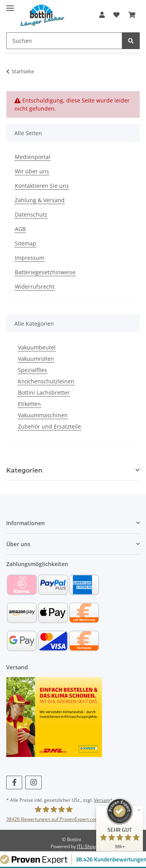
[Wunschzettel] (116, 15)
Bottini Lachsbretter (44, 393)
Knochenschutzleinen (46, 381)
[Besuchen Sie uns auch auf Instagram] (33, 782)
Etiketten (29, 404)
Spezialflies (33, 370)
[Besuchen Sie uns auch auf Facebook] (14, 782)
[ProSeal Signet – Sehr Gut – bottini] (120, 826)
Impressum (30, 258)
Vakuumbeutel (37, 347)
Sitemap (26, 243)
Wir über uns (32, 171)
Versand (103, 800)
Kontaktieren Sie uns (42, 186)
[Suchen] (64, 41)
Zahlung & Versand (40, 200)
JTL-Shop (86, 846)
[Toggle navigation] (10, 5)
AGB (20, 229)
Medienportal (33, 157)
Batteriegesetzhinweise (45, 272)
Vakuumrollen (36, 359)
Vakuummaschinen (43, 415)
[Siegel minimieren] (139, 810)
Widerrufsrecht (35, 287)
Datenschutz (31, 214)
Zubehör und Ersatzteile (49, 426)
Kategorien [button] (24, 470)
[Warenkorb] (132, 15)
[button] (102, 15)
